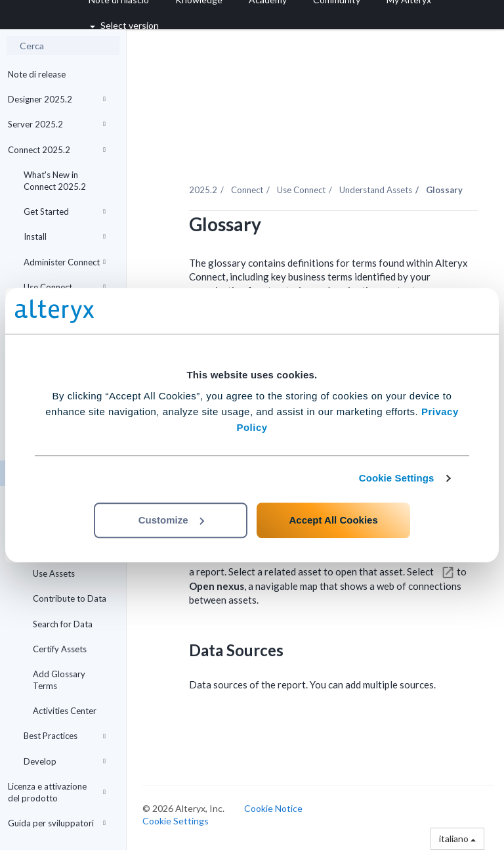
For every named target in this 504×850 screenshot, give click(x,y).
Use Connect (65, 287)
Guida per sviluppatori (57, 823)
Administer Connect (65, 262)
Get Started (65, 212)
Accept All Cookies (333, 520)
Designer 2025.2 (57, 99)
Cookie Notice (273, 808)
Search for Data (63, 624)
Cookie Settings (397, 478)
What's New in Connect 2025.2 (55, 181)
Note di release (37, 74)
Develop (65, 761)
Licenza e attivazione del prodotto (57, 792)
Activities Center (65, 711)
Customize (171, 520)
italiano (457, 839)
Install (65, 236)
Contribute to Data (70, 598)
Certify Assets (60, 649)
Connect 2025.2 (57, 150)
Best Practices (65, 736)
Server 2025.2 (57, 124)
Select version (124, 25)
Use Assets (54, 573)
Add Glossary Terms (59, 680)
